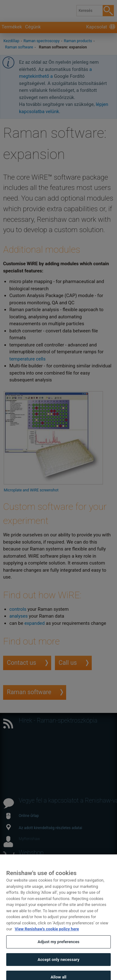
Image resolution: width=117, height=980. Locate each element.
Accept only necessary (58, 964)
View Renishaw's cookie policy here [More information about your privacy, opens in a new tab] (47, 934)
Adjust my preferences (58, 947)
